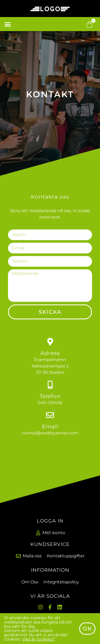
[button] (8, 24)
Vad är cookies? (39, 641)
